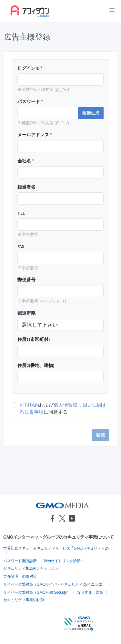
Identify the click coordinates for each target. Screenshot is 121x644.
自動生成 (91, 113)
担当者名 (26, 187)
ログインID (30, 68)
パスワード (30, 101)
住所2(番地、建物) (36, 365)
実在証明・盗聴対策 (20, 576)
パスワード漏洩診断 (20, 561)
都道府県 (26, 313)
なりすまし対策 (90, 592)
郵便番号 (26, 280)
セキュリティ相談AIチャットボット (33, 568)
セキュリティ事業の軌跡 (24, 600)
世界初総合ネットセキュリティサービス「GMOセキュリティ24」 (58, 548)
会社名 (26, 161)
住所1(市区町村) (34, 339)
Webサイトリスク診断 (62, 561)
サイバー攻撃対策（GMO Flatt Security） (37, 592)
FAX (21, 246)
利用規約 (29, 405)
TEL (21, 213)
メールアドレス (35, 135)
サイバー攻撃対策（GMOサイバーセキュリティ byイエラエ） (55, 584)
